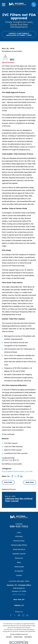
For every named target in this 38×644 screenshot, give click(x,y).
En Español (19, 571)
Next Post (30, 482)
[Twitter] (15, 615)
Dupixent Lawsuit (19, 554)
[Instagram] (23, 615)
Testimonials (19, 567)
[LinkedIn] (27, 615)
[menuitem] (9, 637)
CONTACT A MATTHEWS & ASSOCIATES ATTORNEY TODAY (19, 34)
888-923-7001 (19, 526)
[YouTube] (19, 615)
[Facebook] (11, 615)
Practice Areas (19, 541)
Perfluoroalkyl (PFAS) (19, 545)
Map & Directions (19, 594)
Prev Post (8, 482)
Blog (19, 562)
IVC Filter (29, 471)
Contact (19, 575)
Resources (19, 558)
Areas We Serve (19, 549)
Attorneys (19, 536)
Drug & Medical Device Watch (13, 471)
